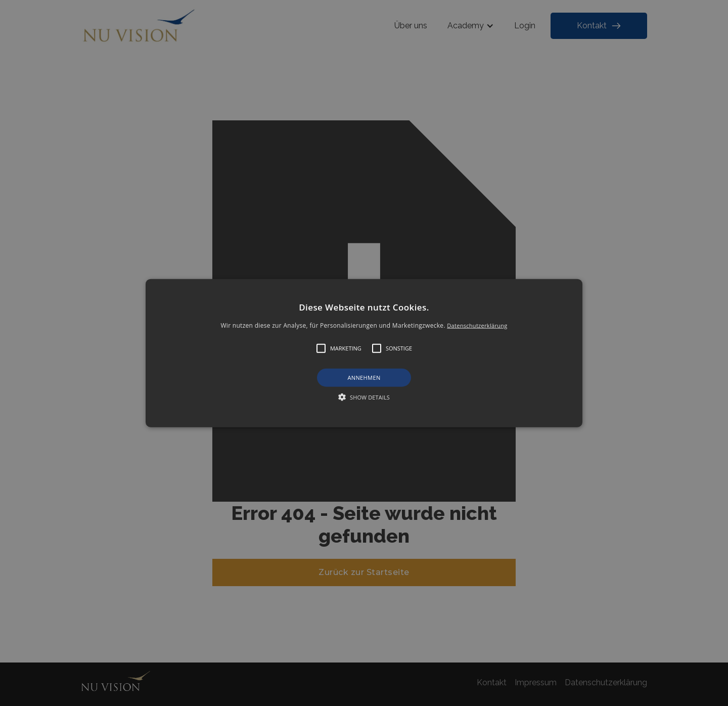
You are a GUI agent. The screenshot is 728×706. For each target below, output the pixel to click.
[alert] (364, 353)
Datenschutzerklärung (477, 325)
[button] (364, 353)
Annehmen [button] (364, 378)
